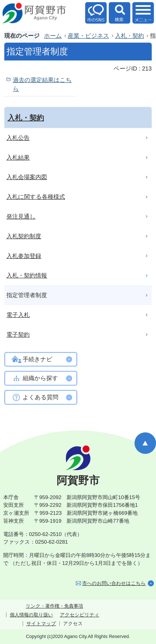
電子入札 (18, 315)
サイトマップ (41, 624)
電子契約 (18, 335)
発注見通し (21, 216)
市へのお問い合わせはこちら (114, 583)
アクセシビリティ (80, 615)
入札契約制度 (24, 236)
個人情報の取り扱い (31, 615)
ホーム (53, 36)
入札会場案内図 (27, 177)
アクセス (73, 624)
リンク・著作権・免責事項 (54, 606)
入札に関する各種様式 (36, 197)
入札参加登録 (24, 256)
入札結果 (18, 157)
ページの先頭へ (145, 443)
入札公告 (18, 138)
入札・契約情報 (27, 275)
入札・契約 (129, 36)
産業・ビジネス (89, 36)
